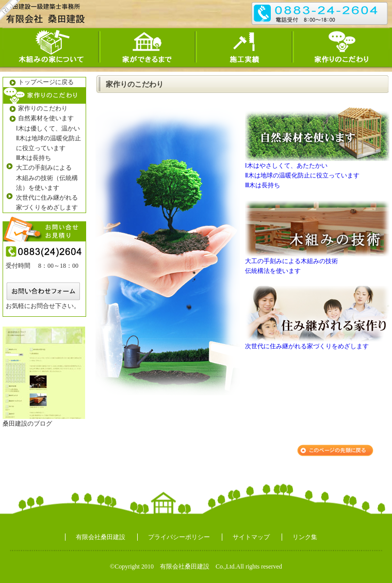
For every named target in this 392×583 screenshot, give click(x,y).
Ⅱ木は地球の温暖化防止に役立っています (48, 143)
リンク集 (305, 537)
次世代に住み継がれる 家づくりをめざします (47, 203)
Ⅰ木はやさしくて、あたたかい (286, 166)
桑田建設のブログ (27, 424)
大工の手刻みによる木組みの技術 (291, 261)
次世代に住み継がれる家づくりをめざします (307, 346)
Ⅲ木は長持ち (34, 158)
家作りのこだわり (35, 109)
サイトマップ (251, 537)
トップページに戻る (38, 82)
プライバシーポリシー (179, 537)
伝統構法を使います (273, 271)
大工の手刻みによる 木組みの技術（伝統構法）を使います (47, 177)
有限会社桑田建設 (101, 537)
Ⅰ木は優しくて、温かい (48, 128)
